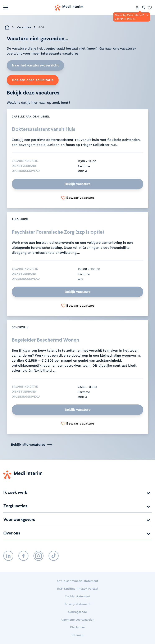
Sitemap (77, 635)
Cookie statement (78, 596)
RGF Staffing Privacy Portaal (78, 589)
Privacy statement (77, 604)
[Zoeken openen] (144, 8)
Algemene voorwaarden (77, 620)
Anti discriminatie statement (77, 581)
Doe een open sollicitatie (33, 80)
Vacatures (24, 27)
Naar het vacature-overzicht (35, 65)
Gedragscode (77, 612)
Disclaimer (78, 627)
